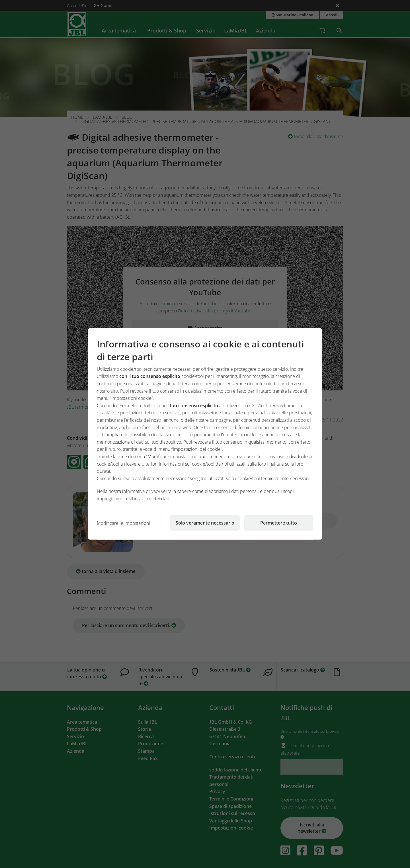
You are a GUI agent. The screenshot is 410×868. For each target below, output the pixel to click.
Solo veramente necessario (205, 523)
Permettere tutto (279, 523)
